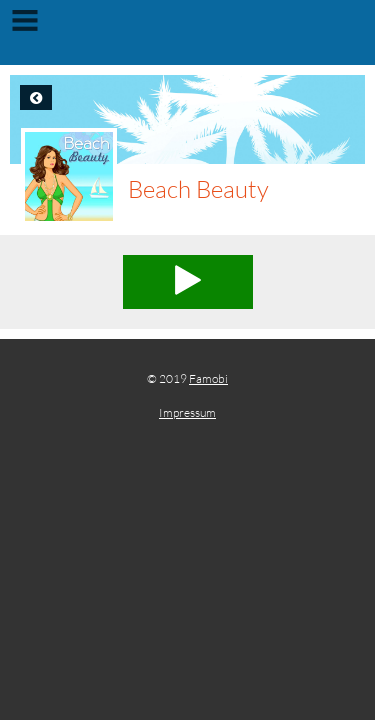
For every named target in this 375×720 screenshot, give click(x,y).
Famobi (208, 378)
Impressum (187, 412)
